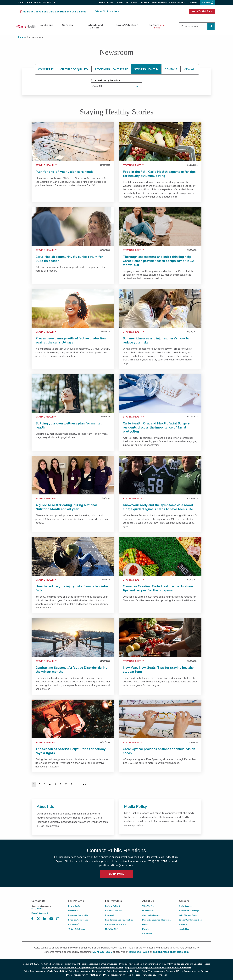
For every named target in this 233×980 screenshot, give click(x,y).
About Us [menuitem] (122, 3)
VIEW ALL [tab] (190, 69)
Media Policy (136, 807)
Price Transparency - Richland (123, 971)
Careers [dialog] (157, 26)
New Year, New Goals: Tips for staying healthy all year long (158, 670)
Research (110, 915)
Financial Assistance (78, 920)
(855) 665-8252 (139, 952)
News (145, 924)
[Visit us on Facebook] (32, 919)
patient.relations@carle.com (171, 952)
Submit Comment (40, 913)
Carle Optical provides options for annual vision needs (159, 751)
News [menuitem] (134, 3)
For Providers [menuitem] (158, 3)
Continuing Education (115, 924)
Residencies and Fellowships (119, 920)
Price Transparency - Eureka (193, 971)
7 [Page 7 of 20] (66, 784)
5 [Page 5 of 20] (55, 784)
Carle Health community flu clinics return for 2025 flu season (69, 259)
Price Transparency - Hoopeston (87, 971)
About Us (45, 807)
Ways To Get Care (202, 11)
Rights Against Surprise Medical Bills (146, 968)
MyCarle (73, 924)
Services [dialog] (67, 25)
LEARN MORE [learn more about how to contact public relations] (116, 874)
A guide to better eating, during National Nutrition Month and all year (66, 507)
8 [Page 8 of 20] (71, 784)
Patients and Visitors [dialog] (95, 26)
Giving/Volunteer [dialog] (127, 25)
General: (37, 3)
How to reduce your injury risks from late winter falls (72, 588)
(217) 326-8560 (102, 952)
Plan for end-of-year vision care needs (64, 172)
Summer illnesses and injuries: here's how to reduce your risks (156, 340)
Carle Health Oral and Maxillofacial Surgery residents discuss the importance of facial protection (156, 427)
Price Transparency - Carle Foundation (45, 971)
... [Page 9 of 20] (77, 784)
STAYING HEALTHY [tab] (146, 69)
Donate (146, 929)
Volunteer (147, 934)
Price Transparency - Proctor (151, 975)
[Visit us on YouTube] (51, 919)
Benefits (183, 924)
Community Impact (151, 915)
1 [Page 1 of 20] (34, 784)
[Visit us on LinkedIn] (45, 919)
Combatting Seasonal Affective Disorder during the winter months (71, 670)
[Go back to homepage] (26, 26)
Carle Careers (186, 906)
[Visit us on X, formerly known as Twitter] (38, 919)
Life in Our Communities (190, 920)
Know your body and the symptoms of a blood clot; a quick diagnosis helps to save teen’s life (158, 507)
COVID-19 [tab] (171, 69)
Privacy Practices (128, 964)
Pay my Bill (73, 911)
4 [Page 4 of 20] (50, 784)
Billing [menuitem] (144, 3)
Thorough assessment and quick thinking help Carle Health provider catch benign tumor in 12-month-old (159, 261)
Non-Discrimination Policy (154, 964)
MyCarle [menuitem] (206, 3)
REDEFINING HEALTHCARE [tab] (111, 69)
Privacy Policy (71, 964)
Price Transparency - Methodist (84, 975)
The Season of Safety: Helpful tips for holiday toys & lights (71, 751)
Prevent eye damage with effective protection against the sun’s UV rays (71, 340)
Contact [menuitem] (193, 3)
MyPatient (111, 929)
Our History (148, 911)
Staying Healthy (46, 165)
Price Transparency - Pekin (118, 975)
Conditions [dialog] (46, 25)
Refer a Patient (113, 906)
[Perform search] (211, 26)
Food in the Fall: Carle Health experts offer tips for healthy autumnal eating (159, 174)
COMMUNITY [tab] (46, 69)
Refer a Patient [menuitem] (177, 3)
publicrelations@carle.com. (116, 865)
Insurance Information (79, 915)
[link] (73, 142)
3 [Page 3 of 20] (44, 784)
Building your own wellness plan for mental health (69, 425)
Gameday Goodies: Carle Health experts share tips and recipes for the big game (158, 588)
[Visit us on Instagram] (58, 919)
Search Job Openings (189, 911)
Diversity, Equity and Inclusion (156, 920)
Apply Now (184, 929)
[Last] (84, 784)
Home (22, 37)
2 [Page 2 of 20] (39, 784)
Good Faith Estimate (180, 968)
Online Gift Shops (77, 929)
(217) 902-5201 (157, 861)
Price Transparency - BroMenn (159, 971)
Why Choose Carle (188, 915)
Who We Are (148, 906)
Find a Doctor (75, 906)
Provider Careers (113, 911)
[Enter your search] (197, 26)
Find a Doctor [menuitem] (106, 3)
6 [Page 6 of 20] (61, 784)
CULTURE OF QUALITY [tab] (74, 69)
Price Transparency (181, 964)
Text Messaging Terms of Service (99, 964)
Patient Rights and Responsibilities (103, 968)
